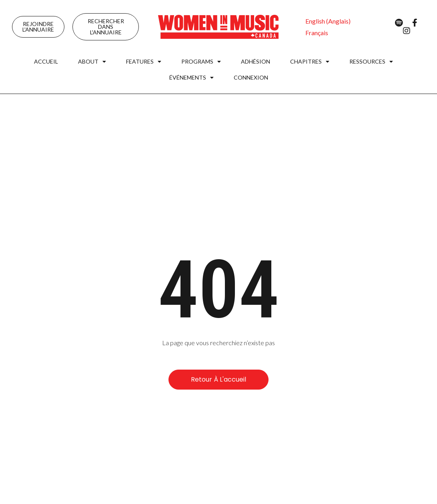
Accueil (46, 61)
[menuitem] (328, 21)
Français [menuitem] (317, 33)
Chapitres (310, 62)
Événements (191, 78)
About (92, 62)
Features (144, 62)
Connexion (251, 77)
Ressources (371, 62)
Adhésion (256, 61)
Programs (201, 62)
